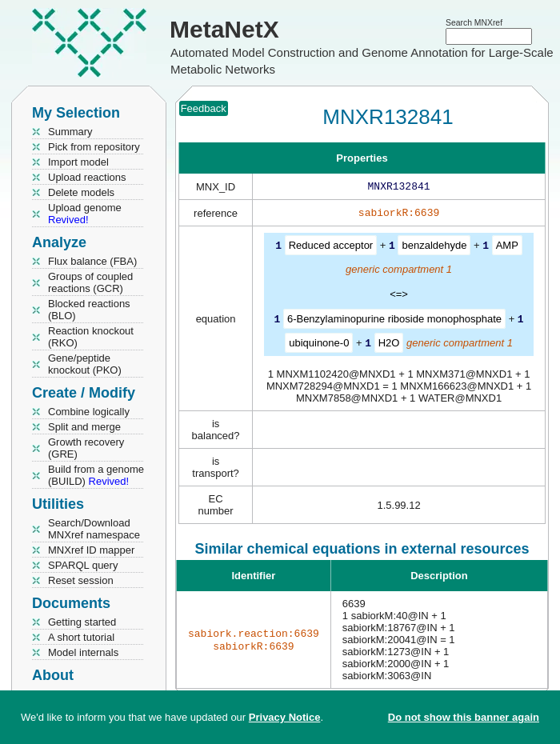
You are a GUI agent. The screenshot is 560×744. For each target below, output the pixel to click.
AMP (507, 248)
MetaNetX (224, 29)
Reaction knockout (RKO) (91, 337)
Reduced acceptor (331, 248)
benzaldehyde (434, 248)
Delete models (81, 192)
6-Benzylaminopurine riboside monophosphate (394, 321)
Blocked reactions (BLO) (89, 310)
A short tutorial (81, 637)
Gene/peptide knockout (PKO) (85, 364)
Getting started (82, 622)
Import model (78, 162)
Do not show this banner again (464, 717)
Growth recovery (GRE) (86, 448)
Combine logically (89, 412)
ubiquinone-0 (319, 344)
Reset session (81, 580)
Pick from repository (94, 147)
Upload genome (85, 214)
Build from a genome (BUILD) (96, 475)
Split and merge (84, 427)
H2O (389, 344)
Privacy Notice (285, 717)
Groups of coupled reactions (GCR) (90, 282)
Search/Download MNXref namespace (94, 529)
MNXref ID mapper (91, 550)
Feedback (204, 108)
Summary (70, 132)
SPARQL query (83, 565)
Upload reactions (87, 177)
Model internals (83, 652)
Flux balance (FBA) (92, 261)
